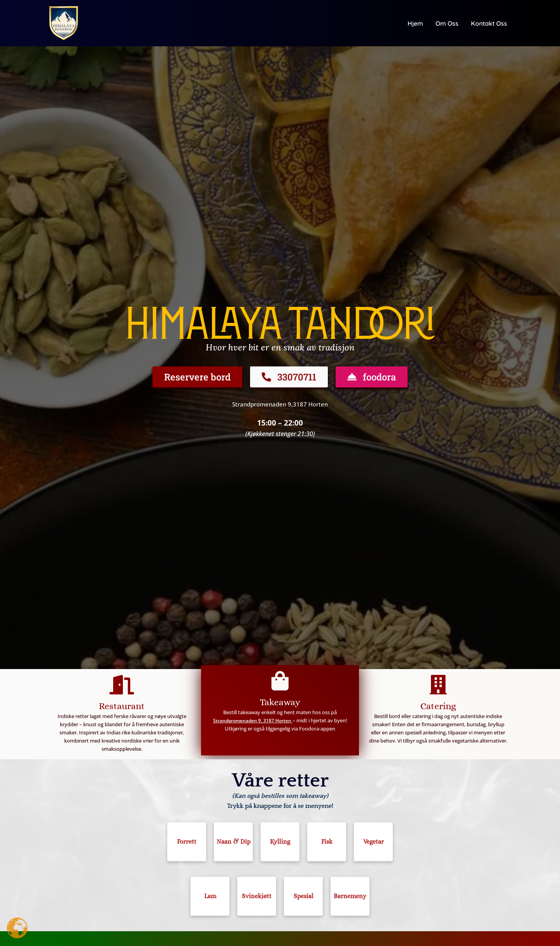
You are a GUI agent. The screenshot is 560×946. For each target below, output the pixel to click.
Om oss (447, 23)
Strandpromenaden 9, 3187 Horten (253, 720)
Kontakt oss (489, 23)
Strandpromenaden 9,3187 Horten (280, 404)
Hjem (415, 23)
